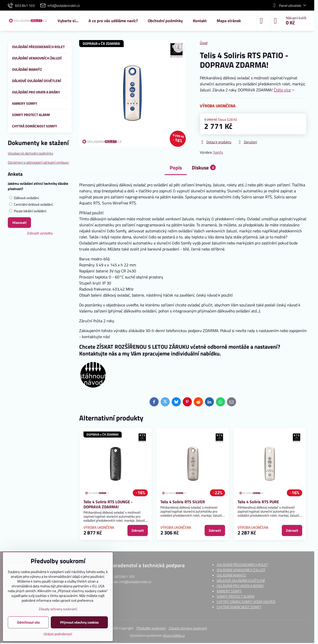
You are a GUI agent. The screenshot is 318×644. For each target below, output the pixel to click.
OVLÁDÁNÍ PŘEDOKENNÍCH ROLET (242, 565)
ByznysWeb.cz (174, 635)
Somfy (218, 152)
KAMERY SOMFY (229, 591)
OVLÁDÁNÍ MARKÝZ (231, 575)
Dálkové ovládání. (24, 198)
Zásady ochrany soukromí (188, 628)
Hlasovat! (19, 222)
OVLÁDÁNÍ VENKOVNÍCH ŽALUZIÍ (241, 570)
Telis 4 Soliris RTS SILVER (183, 502)
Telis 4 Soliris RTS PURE (258, 502)
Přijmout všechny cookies (79, 622)
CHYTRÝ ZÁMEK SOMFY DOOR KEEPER (246, 602)
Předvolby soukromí (151, 628)
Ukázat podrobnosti (58, 634)
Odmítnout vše (28, 622)
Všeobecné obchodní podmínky (31, 153)
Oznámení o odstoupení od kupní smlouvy (38, 162)
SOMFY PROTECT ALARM (236, 596)
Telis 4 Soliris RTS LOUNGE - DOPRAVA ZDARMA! (108, 504)
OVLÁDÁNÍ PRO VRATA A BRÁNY (240, 586)
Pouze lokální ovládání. (28, 211)
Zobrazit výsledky (40, 233)
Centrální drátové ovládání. (31, 204)
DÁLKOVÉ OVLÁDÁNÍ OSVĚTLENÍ (241, 580)
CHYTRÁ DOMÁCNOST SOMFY (239, 607)
